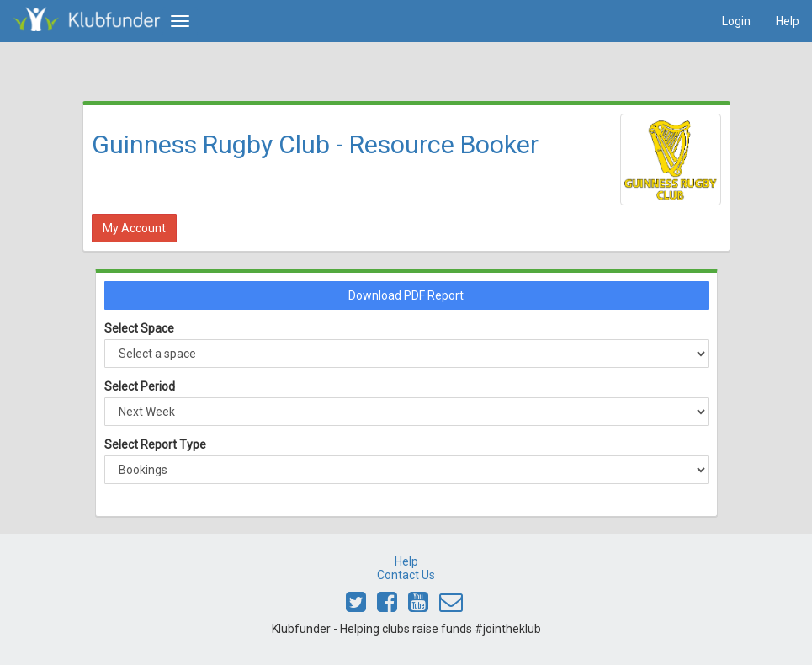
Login (736, 21)
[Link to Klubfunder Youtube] (418, 606)
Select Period (140, 386)
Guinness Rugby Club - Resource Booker (315, 144)
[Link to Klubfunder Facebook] (387, 606)
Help (788, 21)
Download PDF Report (406, 295)
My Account (134, 228)
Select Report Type (155, 444)
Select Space (139, 328)
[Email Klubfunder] (451, 606)
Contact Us (406, 575)
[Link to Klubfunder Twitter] (356, 606)
